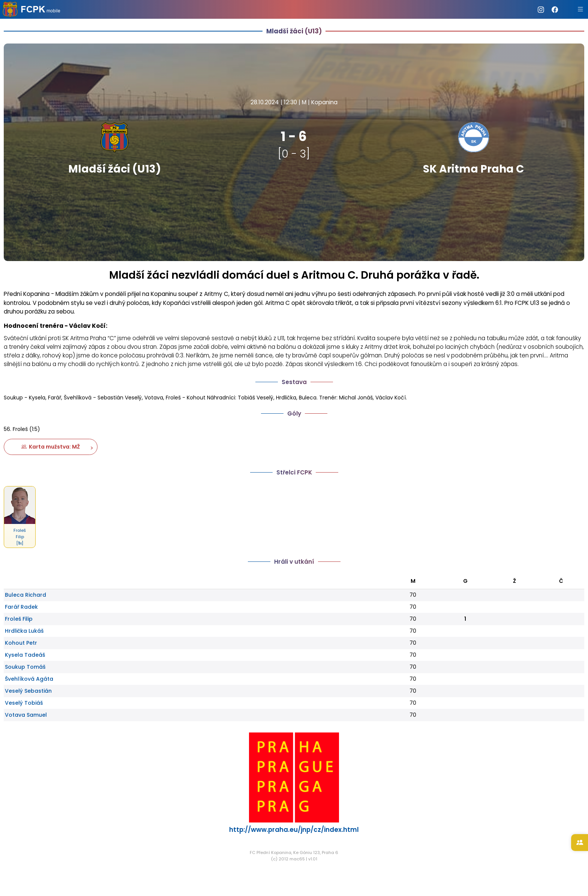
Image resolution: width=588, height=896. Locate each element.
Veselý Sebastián (28, 691)
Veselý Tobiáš (24, 703)
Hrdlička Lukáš (24, 631)
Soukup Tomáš (25, 667)
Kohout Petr (21, 643)
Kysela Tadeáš (25, 655)
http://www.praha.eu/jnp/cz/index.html (294, 830)
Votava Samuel (26, 715)
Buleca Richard (25, 595)
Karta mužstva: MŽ (51, 447)
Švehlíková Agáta (29, 679)
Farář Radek (21, 607)
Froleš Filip (19, 619)
